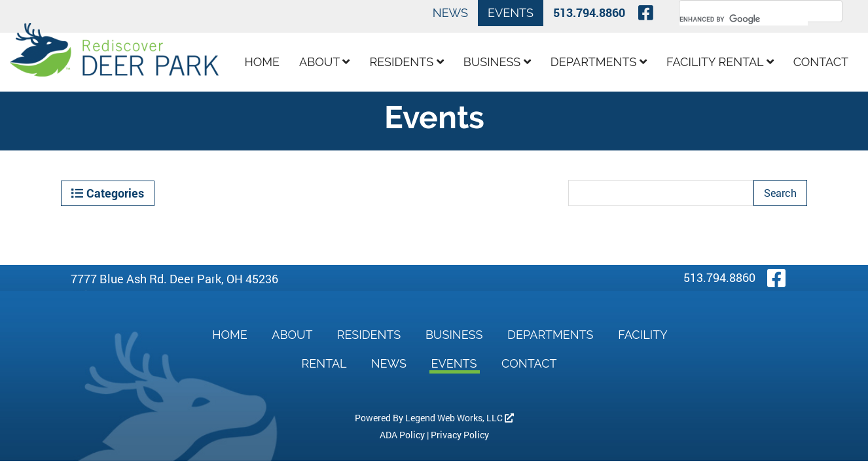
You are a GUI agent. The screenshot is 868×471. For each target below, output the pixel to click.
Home (262, 62)
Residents (406, 62)
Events (511, 13)
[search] (744, 19)
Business (497, 62)
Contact (821, 62)
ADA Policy (402, 435)
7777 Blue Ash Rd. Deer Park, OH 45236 (174, 279)
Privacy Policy (460, 435)
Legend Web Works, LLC (460, 418)
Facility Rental (720, 62)
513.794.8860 (589, 12)
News (450, 13)
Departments (599, 62)
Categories (108, 193)
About (324, 62)
